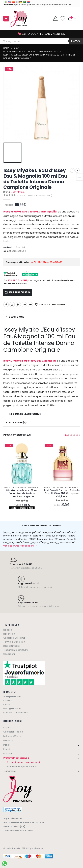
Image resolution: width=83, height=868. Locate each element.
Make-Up (8, 740)
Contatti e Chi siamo (14, 638)
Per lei (7, 745)
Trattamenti (10, 771)
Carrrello (8, 700)
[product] (22, 463)
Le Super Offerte (12, 736)
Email (30, 305)
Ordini (7, 704)
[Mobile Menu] (6, 19)
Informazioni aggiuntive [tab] (25, 414)
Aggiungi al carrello (20, 292)
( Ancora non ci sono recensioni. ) (35, 195)
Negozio (8, 630)
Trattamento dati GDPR (16, 650)
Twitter (12, 305)
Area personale (12, 696)
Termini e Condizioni (14, 642)
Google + (24, 305)
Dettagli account (12, 708)
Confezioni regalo (13, 732)
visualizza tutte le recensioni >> (20, 546)
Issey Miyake (18, 192)
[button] (66, 435)
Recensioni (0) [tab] (18, 422)
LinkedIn (18, 305)
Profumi (8, 754)
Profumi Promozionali (39, 488)
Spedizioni (9, 654)
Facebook (6, 305)
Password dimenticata (16, 712)
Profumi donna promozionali (16, 488)
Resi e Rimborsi (12, 646)
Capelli (7, 727)
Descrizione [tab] (16, 317)
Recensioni (9, 634)
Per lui (7, 749)
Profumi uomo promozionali (22, 767)
